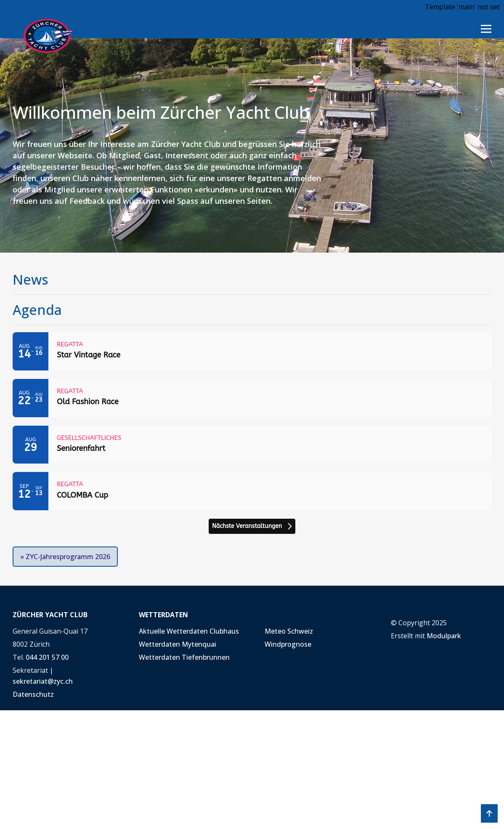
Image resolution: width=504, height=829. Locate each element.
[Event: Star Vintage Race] (252, 351)
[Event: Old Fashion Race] (252, 398)
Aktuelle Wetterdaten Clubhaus (189, 631)
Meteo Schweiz (289, 631)
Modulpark (444, 636)
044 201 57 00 (47, 657)
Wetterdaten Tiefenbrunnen (184, 657)
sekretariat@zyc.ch (43, 681)
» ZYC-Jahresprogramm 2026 (65, 557)
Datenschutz (33, 694)
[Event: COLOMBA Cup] (252, 491)
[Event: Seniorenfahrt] (252, 445)
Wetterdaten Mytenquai (178, 644)
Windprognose (288, 644)
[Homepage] (46, 35)
